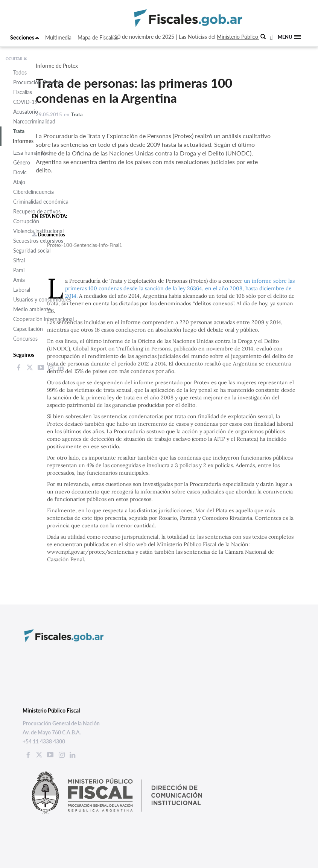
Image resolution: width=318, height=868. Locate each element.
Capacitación (28, 329)
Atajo (19, 182)
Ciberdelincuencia (33, 192)
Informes (23, 141)
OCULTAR (16, 59)
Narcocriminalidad (34, 121)
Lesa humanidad (32, 153)
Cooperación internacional (43, 319)
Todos (20, 72)
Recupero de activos (37, 211)
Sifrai (19, 260)
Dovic (20, 172)
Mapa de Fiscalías (98, 37)
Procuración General (37, 82)
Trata (19, 131)
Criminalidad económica (41, 202)
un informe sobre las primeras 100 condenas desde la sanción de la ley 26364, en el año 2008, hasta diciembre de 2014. (180, 288)
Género (22, 162)
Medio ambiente (32, 309)
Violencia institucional (38, 231)
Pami (19, 270)
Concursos (25, 339)
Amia (19, 280)
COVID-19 (25, 102)
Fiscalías (23, 92)
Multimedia (58, 37)
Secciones (25, 37)
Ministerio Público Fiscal (245, 37)
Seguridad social (32, 251)
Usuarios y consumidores (42, 299)
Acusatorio (26, 112)
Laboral (22, 290)
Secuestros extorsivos (38, 241)
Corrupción (26, 221)
